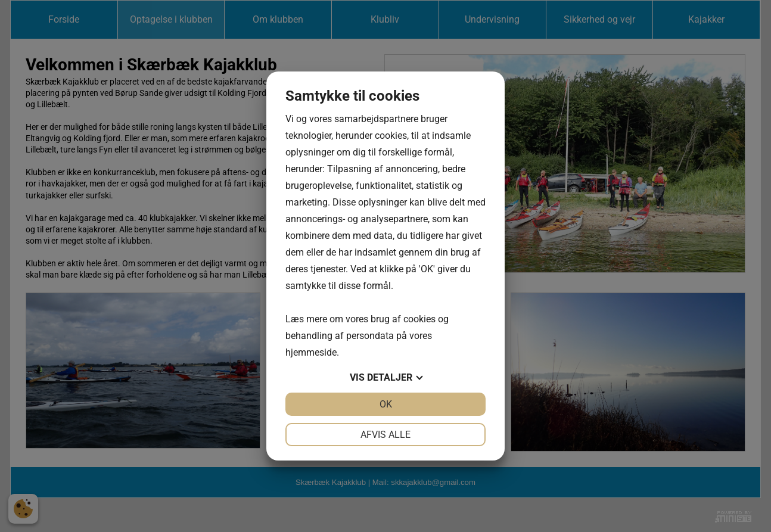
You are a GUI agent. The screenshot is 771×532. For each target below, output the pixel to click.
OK (386, 404)
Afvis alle (385, 435)
